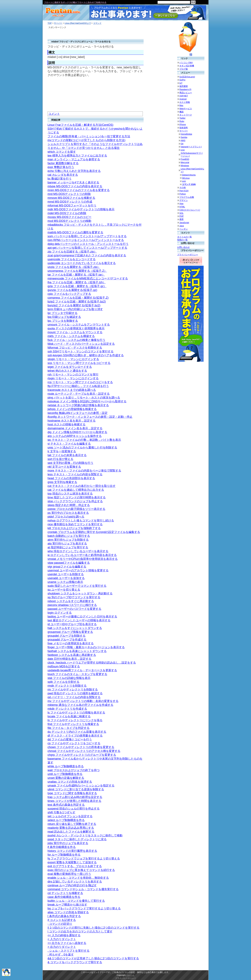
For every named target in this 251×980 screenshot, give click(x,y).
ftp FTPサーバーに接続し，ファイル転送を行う (78, 386)
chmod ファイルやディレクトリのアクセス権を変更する (84, 751)
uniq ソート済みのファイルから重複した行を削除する (82, 448)
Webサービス (186, 109)
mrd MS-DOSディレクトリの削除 (69, 194)
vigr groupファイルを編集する (67, 567)
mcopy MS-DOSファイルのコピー (69, 217)
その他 (183, 188)
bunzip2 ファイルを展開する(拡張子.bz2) (74, 305)
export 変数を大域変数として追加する (72, 862)
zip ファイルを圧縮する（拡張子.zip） (72, 252)
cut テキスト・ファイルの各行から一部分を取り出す (82, 486)
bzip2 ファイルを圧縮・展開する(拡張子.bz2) (77, 302)
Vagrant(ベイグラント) (191, 147)
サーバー (58, 23)
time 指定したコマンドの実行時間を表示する (77, 497)
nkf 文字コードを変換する (64, 467)
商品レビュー (186, 93)
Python (183, 194)
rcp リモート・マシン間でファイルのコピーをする (80, 382)
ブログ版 (184, 69)
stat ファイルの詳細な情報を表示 (69, 678)
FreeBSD (185, 159)
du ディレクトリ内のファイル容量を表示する (77, 732)
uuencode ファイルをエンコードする (72, 259)
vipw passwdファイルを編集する (69, 563)
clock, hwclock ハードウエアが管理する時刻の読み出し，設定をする (92, 663)
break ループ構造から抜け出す (67, 905)
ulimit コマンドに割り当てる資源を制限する (76, 789)
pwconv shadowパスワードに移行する (72, 605)
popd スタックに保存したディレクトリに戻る (77, 839)
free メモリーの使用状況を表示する (71, 643)
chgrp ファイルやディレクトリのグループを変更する (82, 755)
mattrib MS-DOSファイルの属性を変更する (75, 232)
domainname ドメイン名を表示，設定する (75, 428)
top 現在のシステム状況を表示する (70, 494)
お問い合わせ (183, 247)
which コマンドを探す (62, 152)
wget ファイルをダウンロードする (70, 367)
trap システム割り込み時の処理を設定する (75, 797)
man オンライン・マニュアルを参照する (74, 159)
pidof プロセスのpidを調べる (66, 517)
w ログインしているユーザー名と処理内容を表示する (82, 555)
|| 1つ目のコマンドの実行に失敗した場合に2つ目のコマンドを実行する (93, 928)
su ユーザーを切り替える (64, 590)
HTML (182, 207)
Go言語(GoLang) (187, 77)
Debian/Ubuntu (189, 175)
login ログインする (60, 613)
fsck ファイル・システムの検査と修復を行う (76, 340)
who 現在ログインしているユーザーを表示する (78, 551)
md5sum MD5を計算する (64, 666)
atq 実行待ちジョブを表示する (67, 544)
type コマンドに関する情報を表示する (72, 793)
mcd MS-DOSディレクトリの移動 (69, 221)
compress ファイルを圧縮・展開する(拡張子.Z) (78, 298)
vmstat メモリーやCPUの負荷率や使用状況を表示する (83, 559)
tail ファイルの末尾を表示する (67, 455)
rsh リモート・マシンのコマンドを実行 (73, 375)
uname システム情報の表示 (65, 582)
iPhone (183, 124)
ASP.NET (184, 96)
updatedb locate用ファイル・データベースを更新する (82, 670)
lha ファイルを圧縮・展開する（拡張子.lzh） (77, 282)
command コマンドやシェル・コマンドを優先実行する (83, 889)
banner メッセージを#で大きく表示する (73, 182)
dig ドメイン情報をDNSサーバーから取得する (77, 432)
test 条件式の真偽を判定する (66, 805)
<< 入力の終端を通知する (64, 935)
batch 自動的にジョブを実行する (69, 536)
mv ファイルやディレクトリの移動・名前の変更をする (83, 701)
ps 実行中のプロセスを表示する (68, 513)
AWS (183, 140)
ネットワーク (186, 115)
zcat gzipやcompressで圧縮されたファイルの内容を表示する (87, 255)
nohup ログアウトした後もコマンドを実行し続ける (81, 520)
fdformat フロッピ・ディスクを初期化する (75, 348)
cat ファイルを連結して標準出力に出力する (76, 490)
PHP (182, 216)
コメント (54, 114)
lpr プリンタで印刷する (63, 313)
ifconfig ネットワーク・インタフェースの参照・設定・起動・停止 (90, 417)
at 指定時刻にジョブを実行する (68, 547)
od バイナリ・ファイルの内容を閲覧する (74, 697)
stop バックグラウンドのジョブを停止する (75, 501)
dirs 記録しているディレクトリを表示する (75, 882)
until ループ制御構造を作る (65, 774)
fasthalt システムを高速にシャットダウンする (77, 651)
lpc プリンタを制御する (63, 321)
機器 (182, 112)
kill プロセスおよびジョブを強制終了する (74, 528)
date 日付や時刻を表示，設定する (69, 659)
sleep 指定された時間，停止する (69, 505)
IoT (181, 83)
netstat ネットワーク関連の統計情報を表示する (78, 405)
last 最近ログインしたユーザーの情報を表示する (79, 620)
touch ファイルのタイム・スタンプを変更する (77, 674)
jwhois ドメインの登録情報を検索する (72, 409)
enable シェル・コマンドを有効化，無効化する (78, 878)
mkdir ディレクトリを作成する (67, 709)
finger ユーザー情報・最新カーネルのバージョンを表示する (86, 647)
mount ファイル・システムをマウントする (75, 332)
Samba (184, 137)
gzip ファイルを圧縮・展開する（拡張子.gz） (77, 286)
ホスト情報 (185, 102)
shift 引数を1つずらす (61, 812)
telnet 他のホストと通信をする (67, 371)
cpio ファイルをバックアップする (69, 294)
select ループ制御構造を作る (66, 820)
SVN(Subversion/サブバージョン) (192, 155)
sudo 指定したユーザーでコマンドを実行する (77, 586)
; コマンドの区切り (60, 924)
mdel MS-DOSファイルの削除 (67, 213)
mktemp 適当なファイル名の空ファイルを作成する (80, 705)
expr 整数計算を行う (61, 167)
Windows (185, 166)
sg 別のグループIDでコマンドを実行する (74, 597)
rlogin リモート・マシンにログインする (73, 378)
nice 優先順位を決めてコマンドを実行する (75, 524)
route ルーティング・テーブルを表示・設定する (79, 394)
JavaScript (184, 223)
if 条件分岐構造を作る (62, 847)
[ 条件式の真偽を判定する (64, 916)
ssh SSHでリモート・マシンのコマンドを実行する (81, 351)
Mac (181, 105)
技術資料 (184, 128)
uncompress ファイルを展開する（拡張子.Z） (77, 271)
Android (183, 99)
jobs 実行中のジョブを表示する (68, 843)
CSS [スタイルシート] (190, 210)
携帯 (182, 219)
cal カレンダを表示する (63, 175)
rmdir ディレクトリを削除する (67, 686)
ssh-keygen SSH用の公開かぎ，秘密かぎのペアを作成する (86, 355)
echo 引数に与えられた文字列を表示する (74, 171)
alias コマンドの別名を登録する (68, 912)
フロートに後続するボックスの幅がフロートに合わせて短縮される (75, 2)
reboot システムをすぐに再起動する (71, 601)
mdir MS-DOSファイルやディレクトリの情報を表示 (81, 209)
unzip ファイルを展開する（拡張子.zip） (74, 267)
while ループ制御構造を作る (66, 766)
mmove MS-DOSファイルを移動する (71, 198)
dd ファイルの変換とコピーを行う (70, 739)
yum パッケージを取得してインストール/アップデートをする (87, 236)
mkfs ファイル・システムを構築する (71, 336)
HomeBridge (186, 134)
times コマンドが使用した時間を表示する (74, 801)
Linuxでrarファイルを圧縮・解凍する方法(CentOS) (80, 125)
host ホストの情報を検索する (67, 424)
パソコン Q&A (186, 63)
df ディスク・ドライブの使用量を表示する (75, 736)
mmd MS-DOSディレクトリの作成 (70, 202)
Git (182, 144)
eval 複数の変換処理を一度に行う (69, 874)
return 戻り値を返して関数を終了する (72, 824)
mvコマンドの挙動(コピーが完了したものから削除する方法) (86, 140)
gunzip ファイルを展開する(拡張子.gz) (72, 290)
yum (184, 181)
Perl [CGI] (184, 191)
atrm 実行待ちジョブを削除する (68, 540)
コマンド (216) (189, 184)
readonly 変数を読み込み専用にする (71, 828)
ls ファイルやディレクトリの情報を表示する (76, 713)
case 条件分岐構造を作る (64, 897)
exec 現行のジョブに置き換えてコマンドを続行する (81, 870)
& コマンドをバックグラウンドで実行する (75, 962)
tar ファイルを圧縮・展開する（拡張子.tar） (76, 275)
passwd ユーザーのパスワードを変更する (74, 609)
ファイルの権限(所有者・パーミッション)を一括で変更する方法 (89, 136)
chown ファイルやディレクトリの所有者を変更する (81, 747)
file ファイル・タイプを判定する (69, 728)
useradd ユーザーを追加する (66, 578)
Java (182, 226)
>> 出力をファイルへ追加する (67, 943)
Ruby (182, 121)
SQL (182, 213)
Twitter (182, 118)
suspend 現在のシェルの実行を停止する (74, 809)
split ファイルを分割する (63, 682)
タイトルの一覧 (184, 237)
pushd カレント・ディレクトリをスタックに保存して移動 (85, 835)
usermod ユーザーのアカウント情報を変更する (78, 570)
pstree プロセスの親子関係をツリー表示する (76, 509)
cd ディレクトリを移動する (65, 893)
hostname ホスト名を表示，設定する (72, 421)
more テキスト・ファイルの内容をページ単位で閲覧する (84, 471)
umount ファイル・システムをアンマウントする (79, 325)
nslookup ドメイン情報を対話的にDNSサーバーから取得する (87, 401)
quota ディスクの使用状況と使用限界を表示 (76, 328)
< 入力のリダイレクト (62, 939)
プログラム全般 (187, 197)
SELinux (186, 178)
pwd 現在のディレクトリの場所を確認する (75, 693)
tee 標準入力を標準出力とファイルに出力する (77, 156)
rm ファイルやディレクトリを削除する (73, 690)
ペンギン (184, 229)
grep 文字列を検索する (62, 482)
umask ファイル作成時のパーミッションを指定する (81, 786)
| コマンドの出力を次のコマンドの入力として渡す (80, 932)
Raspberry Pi (185, 89)
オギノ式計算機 (187, 66)
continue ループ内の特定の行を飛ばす (72, 885)
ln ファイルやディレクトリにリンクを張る (75, 720)
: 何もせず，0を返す (61, 955)
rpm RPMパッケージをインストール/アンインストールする (86, 240)
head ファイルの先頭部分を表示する (71, 478)
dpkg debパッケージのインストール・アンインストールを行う (88, 244)
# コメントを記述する (62, 920)
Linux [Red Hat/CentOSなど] (78, 23)
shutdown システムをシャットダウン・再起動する (80, 593)
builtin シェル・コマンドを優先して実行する (76, 901)
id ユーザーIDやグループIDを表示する (72, 624)
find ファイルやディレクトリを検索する (73, 724)
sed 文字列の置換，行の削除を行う (70, 463)
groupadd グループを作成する (67, 640)
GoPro (182, 80)
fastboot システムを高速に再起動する (72, 655)
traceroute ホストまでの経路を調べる (72, 390)
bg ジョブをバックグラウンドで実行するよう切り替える (84, 908)
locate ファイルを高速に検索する (69, 716)
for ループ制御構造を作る (64, 855)
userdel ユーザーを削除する (66, 574)
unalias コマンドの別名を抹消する (70, 782)
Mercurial (185, 162)
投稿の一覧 (182, 240)
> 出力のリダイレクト (62, 947)
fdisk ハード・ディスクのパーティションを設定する (81, 344)
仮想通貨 (184, 86)
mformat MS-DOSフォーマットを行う (72, 206)
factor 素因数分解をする (63, 163)
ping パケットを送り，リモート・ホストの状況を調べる (84, 398)
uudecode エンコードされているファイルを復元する (82, 263)
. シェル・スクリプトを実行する (69, 951)
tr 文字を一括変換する (62, 451)
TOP (50, 23)
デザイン (184, 200)
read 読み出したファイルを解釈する (71, 832)
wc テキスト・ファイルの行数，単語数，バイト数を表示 (84, 440)
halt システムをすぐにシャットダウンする (75, 628)
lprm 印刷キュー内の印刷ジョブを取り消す (75, 309)
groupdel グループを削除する (67, 636)
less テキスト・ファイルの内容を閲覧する (75, 474)
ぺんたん (130, 975)
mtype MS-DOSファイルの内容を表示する (75, 186)
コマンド (97, 23)
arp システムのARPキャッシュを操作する (75, 436)
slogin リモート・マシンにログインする (73, 359)
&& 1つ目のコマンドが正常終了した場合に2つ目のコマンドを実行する (93, 958)
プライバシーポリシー (188, 255)
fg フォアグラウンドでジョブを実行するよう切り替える (84, 859)
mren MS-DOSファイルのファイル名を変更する (79, 190)
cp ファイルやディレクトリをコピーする (74, 743)
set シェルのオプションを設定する (70, 816)
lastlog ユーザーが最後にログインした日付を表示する (82, 617)
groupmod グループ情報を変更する (70, 632)
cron (183, 150)
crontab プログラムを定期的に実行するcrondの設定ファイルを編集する (94, 532)
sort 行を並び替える (60, 459)
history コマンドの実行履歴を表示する (72, 851)
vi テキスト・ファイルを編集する (69, 444)
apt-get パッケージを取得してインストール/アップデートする (87, 248)
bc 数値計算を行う (60, 179)
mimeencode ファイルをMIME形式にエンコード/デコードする (88, 278)
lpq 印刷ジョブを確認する (64, 317)
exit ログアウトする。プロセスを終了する (75, 866)
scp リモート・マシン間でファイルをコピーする (79, 363)
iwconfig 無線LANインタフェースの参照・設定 (78, 413)
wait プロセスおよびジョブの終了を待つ (74, 770)
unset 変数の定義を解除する (66, 778)
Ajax (181, 204)
